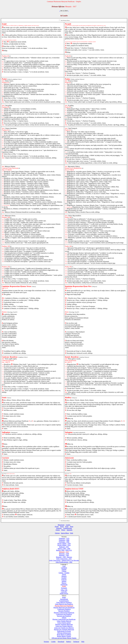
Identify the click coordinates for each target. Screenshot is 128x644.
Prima (57, 527)
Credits (53, 642)
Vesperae (59, 528)
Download (61, 642)
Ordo (72, 533)
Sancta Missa (65, 533)
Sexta (67, 527)
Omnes (58, 530)
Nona (72, 527)
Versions (46, 642)
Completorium (67, 528)
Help (83, 642)
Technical (76, 642)
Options (57, 533)
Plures (63, 530)
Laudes (68, 525)
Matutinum (61, 525)
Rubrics (69, 642)
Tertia (62, 527)
